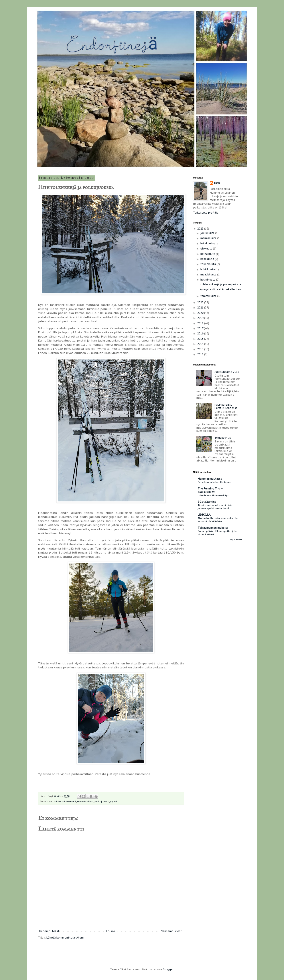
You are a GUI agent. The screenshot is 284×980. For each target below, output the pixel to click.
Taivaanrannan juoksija (213, 528)
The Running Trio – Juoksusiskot (210, 490)
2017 (201, 328)
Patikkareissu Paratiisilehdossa (226, 406)
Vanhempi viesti (172, 931)
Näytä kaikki (236, 539)
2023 (201, 229)
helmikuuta (208, 280)
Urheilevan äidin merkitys (213, 495)
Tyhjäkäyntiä (223, 438)
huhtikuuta (208, 269)
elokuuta (207, 248)
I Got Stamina (207, 502)
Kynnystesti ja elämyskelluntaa (220, 289)
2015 (201, 339)
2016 (201, 333)
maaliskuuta (209, 274)
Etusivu (111, 931)
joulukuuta (208, 233)
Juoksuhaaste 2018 (227, 372)
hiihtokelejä (69, 801)
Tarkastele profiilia (206, 213)
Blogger (168, 969)
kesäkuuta (208, 259)
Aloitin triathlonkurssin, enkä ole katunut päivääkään (218, 520)
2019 (201, 318)
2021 (201, 307)
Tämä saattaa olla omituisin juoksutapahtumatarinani (215, 507)
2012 (201, 354)
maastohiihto (85, 801)
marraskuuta (209, 238)
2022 (201, 302)
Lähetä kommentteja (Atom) (65, 938)
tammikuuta (209, 296)
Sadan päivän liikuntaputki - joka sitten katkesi (218, 533)
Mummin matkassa (210, 479)
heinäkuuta (208, 254)
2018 (201, 323)
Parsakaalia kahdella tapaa (214, 482)
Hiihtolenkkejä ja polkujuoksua (220, 284)
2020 (201, 313)
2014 (201, 344)
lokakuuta (207, 243)
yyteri (114, 801)
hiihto (57, 801)
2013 (201, 349)
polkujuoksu (102, 801)
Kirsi (217, 183)
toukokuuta (208, 264)
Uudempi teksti (50, 931)
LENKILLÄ (204, 515)
